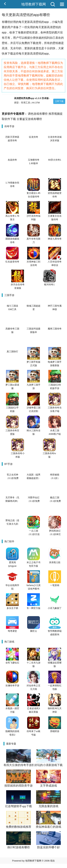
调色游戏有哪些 (38, 114)
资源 (35, 32)
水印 (16, 48)
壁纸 (38, 22)
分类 (33, 38)
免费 (24, 43)
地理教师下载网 (33, 4)
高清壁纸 (53, 27)
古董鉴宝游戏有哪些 (29, 119)
